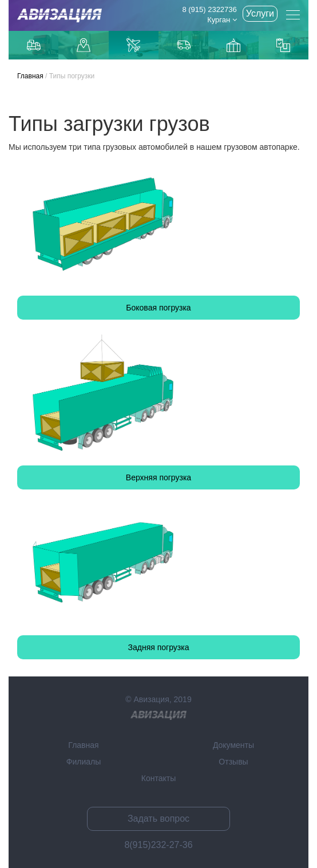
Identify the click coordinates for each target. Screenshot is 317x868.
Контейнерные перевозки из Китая (283, 45)
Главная (30, 76)
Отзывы (233, 762)
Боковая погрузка (158, 308)
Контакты (158, 778)
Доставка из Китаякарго (233, 45)
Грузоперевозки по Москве (34, 45)
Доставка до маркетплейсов (84, 45)
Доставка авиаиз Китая (133, 45)
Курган (222, 20)
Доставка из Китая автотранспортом (184, 45)
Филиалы (84, 762)
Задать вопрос (158, 819)
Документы (233, 745)
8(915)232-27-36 (158, 845)
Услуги (260, 13)
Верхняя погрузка (158, 477)
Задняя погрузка (159, 647)
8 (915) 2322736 (209, 9)
